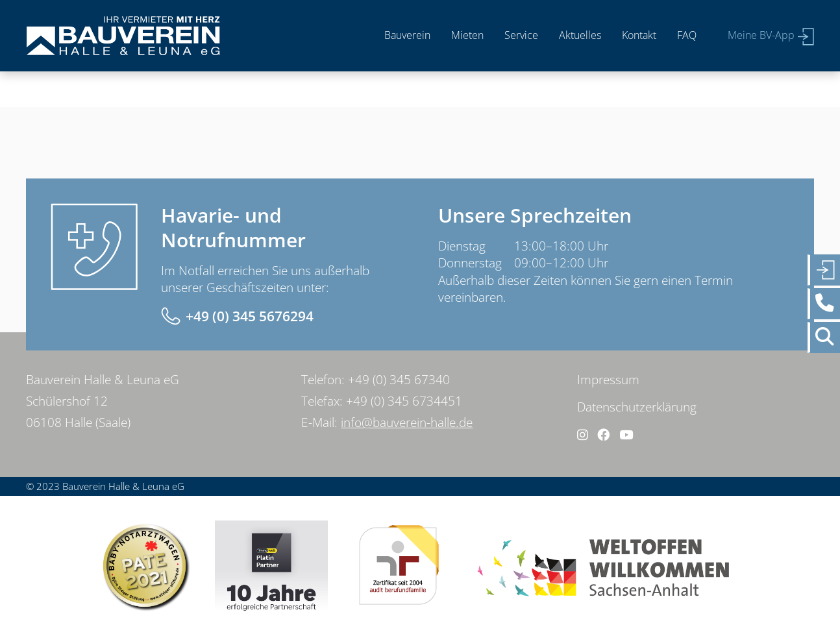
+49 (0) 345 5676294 (250, 316)
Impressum (608, 380)
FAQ (687, 35)
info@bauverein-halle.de (407, 422)
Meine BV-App (761, 35)
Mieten (467, 35)
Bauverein (407, 35)
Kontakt (639, 35)
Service (521, 35)
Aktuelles (580, 35)
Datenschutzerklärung (637, 407)
